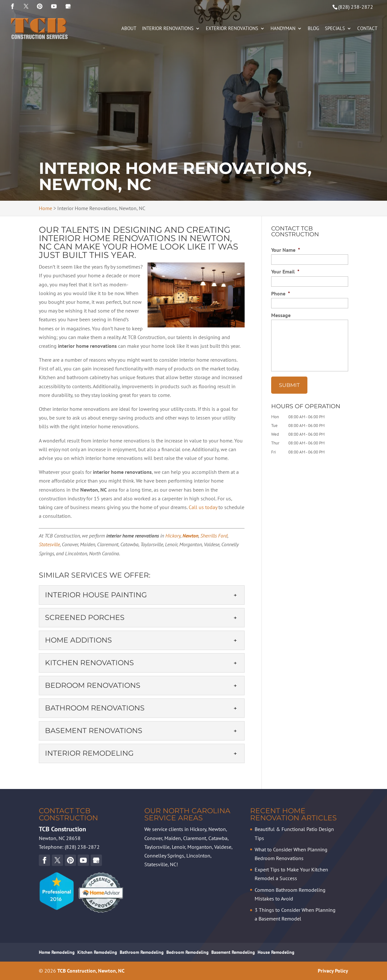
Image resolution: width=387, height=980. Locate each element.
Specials (335, 29)
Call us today (203, 507)
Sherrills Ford (214, 536)
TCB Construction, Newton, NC (91, 971)
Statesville (49, 544)
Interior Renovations (168, 29)
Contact (367, 29)
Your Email (285, 272)
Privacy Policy (333, 971)
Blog (313, 29)
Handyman (283, 29)
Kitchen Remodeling (97, 952)
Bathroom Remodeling (142, 952)
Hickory (173, 536)
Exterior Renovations (232, 29)
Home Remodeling (57, 952)
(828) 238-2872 (356, 7)
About (129, 29)
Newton (190, 536)
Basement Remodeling (233, 952)
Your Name (286, 250)
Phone (281, 293)
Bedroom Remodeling (188, 952)
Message (281, 315)
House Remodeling (276, 952)
